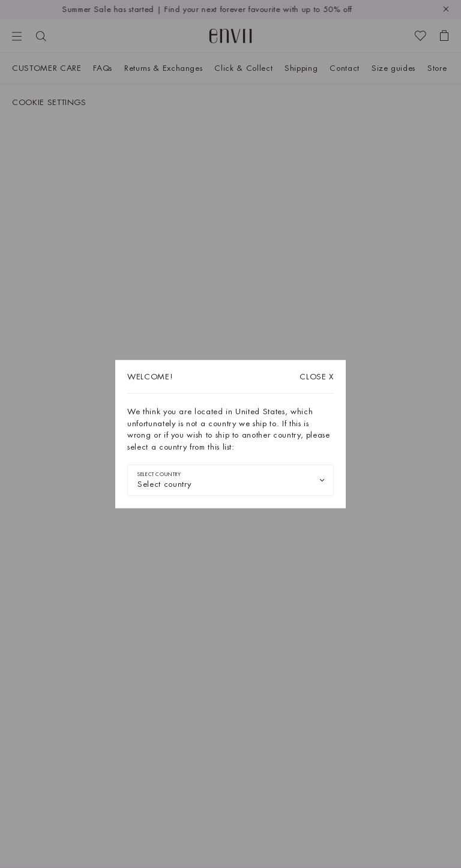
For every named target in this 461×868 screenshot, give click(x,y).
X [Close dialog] (317, 377)
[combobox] (230, 480)
